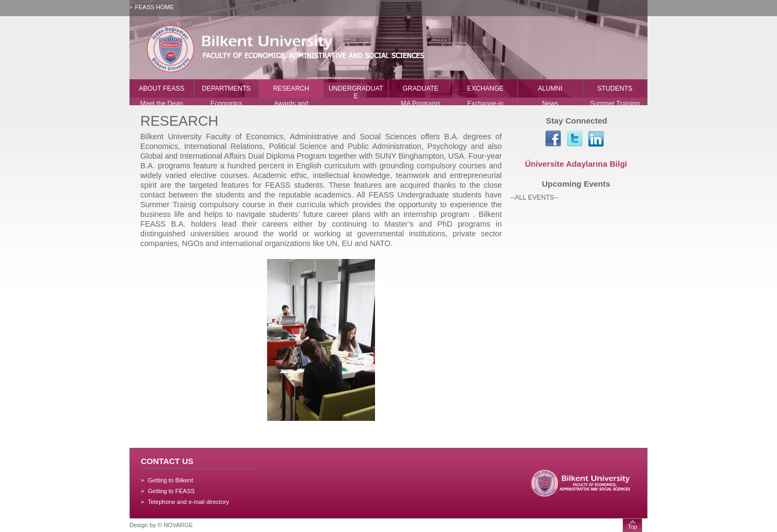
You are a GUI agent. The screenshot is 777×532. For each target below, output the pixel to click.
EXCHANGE (486, 88)
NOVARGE (178, 525)
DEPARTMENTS (226, 88)
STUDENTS (615, 88)
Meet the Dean (162, 104)
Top (632, 527)
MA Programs (421, 104)
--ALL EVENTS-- (534, 197)
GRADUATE (420, 88)
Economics (226, 104)
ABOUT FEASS (161, 88)
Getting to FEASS (171, 491)
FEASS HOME (154, 7)
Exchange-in (485, 104)
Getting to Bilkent (171, 480)
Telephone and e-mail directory (188, 502)
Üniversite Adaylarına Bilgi (576, 164)
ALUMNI (550, 88)
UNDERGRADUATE (356, 92)
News (550, 104)
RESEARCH (291, 88)
